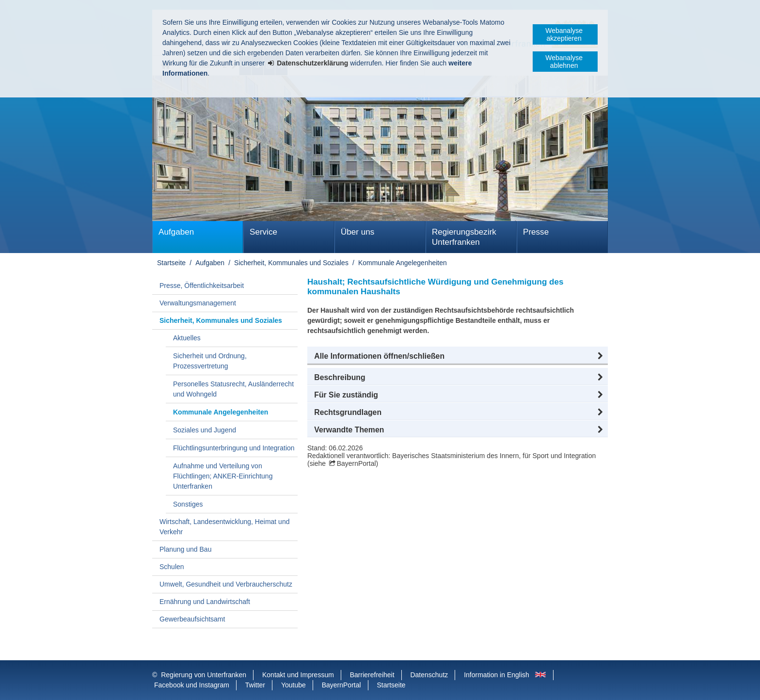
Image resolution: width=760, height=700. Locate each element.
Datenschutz (429, 675)
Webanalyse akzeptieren (564, 34)
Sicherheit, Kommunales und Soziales (291, 263)
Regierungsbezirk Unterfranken (464, 237)
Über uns (357, 232)
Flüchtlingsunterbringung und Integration (234, 448)
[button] (458, 356)
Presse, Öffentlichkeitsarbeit (202, 286)
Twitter (255, 685)
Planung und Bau (185, 549)
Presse (536, 232)
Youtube (293, 685)
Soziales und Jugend (205, 430)
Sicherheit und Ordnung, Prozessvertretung (210, 361)
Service (263, 232)
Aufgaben (176, 232)
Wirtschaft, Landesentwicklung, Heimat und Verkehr (224, 527)
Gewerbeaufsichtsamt (192, 619)
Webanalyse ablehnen (564, 62)
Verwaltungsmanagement (198, 303)
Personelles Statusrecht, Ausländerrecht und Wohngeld (233, 389)
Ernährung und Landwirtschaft (205, 602)
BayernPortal (356, 463)
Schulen (172, 567)
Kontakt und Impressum (298, 675)
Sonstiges (188, 504)
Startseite (171, 263)
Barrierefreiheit (372, 675)
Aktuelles (187, 338)
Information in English (497, 675)
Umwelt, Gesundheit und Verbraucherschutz (226, 584)
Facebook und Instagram (192, 685)
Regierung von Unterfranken (204, 675)
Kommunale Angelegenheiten (403, 263)
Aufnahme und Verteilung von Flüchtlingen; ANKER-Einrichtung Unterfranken (223, 476)
